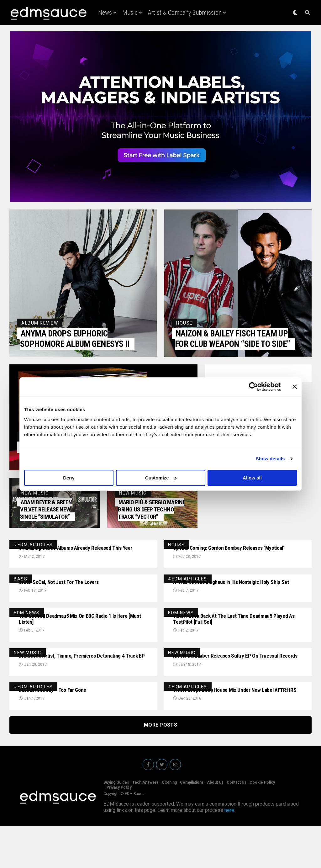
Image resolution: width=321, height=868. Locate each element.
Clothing (169, 824)
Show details (270, 459)
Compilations (192, 824)
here (229, 852)
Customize (161, 478)
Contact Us (237, 824)
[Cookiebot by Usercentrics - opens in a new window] (253, 387)
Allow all (252, 478)
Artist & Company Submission (185, 13)
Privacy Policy (119, 829)
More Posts (160, 767)
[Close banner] (295, 387)
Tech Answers (145, 824)
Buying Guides (116, 824)
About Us (215, 824)
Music (130, 13)
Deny (69, 478)
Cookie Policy (262, 824)
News (105, 13)
